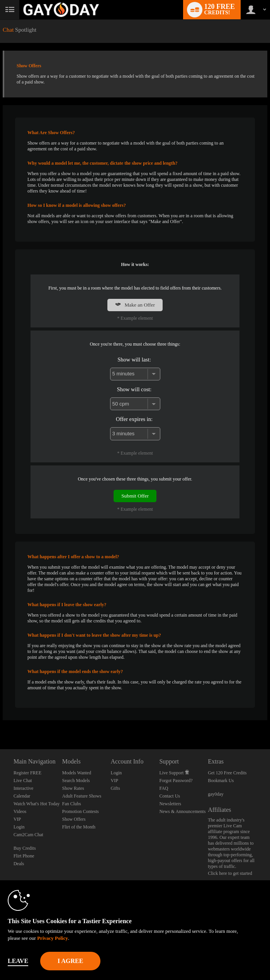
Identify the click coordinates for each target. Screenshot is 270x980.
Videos (20, 811)
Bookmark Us (221, 781)
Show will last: (134, 360)
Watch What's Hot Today (37, 804)
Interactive (23, 788)
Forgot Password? (176, 781)
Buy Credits (25, 848)
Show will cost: (134, 389)
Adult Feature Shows (82, 796)
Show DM (0, 720)
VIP (17, 819)
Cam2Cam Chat (28, 835)
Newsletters (170, 804)
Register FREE (27, 773)
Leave (18, 961)
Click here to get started (230, 873)
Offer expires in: (134, 419)
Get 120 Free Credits (227, 773)
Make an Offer (135, 305)
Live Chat (23, 781)
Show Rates (73, 788)
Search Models (76, 781)
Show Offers (74, 819)
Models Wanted (77, 773)
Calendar (22, 796)
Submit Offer (135, 496)
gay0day (216, 794)
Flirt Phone (24, 856)
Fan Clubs (72, 804)
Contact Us (170, 796)
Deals (19, 864)
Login (19, 827)
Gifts (115, 788)
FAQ (164, 788)
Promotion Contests (81, 811)
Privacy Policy (53, 938)
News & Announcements (182, 811)
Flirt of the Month (79, 827)
